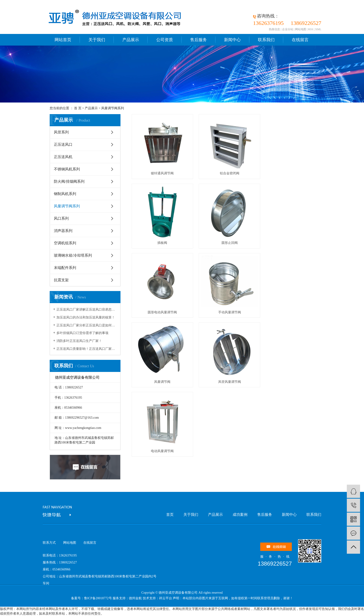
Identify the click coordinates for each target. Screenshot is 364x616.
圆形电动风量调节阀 (223, 243)
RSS (311, 29)
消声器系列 (63, 231)
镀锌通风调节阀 (160, 173)
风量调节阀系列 (113, 108)
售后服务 (198, 40)
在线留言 (300, 40)
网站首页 (63, 40)
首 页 (78, 108)
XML (318, 29)
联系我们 (266, 40)
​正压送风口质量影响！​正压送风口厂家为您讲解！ (87, 349)
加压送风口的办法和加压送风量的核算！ (86, 317)
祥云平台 (166, 598)
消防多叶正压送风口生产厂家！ (79, 341)
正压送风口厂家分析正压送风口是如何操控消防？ (87, 325)
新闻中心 (232, 40)
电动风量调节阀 (285, 312)
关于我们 (97, 40)
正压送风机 (63, 157)
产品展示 (131, 40)
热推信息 (274, 29)
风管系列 (61, 132)
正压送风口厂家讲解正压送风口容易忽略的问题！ (87, 310)
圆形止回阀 (160, 243)
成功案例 (240, 515)
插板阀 (285, 173)
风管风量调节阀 (223, 312)
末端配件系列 (65, 268)
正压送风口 (63, 144)
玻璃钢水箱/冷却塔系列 (73, 255)
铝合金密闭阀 (223, 173)
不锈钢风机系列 (67, 169)
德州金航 (135, 598)
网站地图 (301, 29)
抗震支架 (61, 280)
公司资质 (165, 40)
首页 (170, 515)
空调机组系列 (65, 243)
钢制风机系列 (65, 194)
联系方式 (49, 543)
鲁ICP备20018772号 (98, 598)
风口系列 (61, 218)
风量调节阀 (160, 312)
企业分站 (288, 29)
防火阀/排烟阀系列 (69, 181)
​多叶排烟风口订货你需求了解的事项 (82, 333)
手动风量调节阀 (285, 243)
